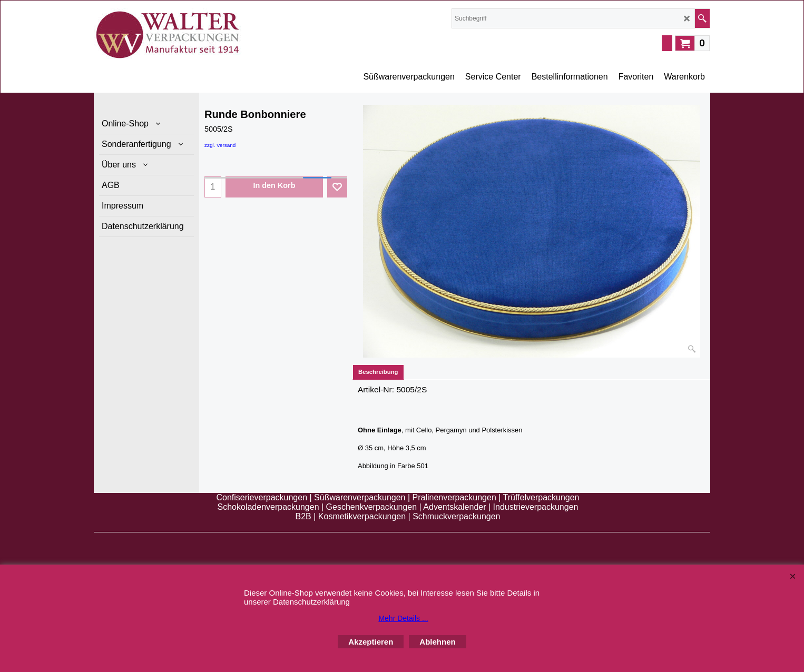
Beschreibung (378, 372)
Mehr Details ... (403, 618)
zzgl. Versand (220, 145)
